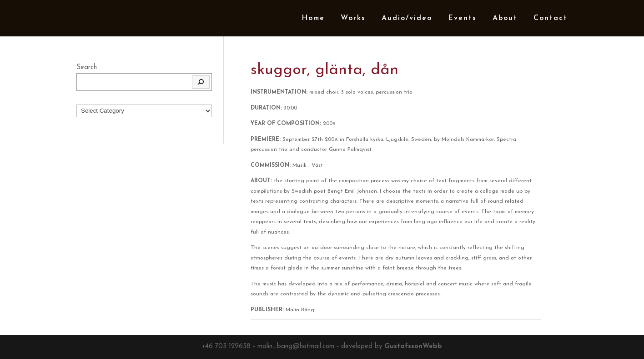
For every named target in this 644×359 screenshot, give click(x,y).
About (505, 18)
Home (313, 18)
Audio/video (407, 18)
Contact (551, 18)
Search (87, 67)
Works (353, 18)
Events (462, 18)
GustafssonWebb (413, 347)
